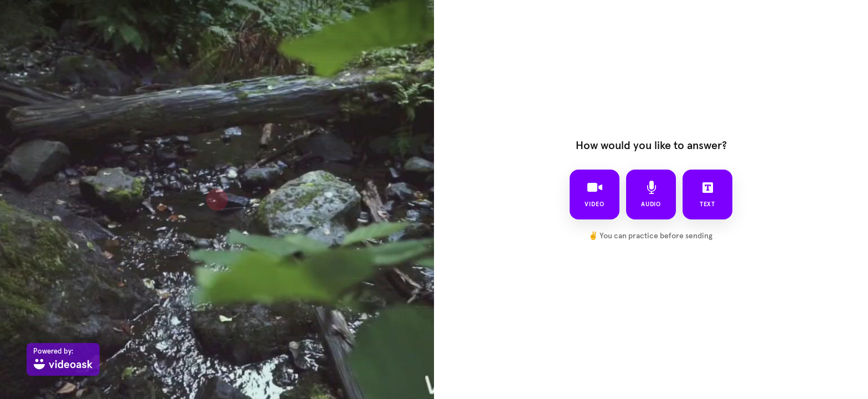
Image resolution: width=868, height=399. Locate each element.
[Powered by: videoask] (63, 359)
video (595, 194)
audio (651, 194)
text (708, 194)
